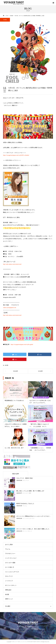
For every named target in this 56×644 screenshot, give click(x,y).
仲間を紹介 (8, 590)
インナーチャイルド (11, 558)
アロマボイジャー (10, 554)
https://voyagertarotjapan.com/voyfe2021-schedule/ (16, 155)
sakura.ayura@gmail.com (10, 308)
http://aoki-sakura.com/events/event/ (12, 264)
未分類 (7, 365)
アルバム (8, 549)
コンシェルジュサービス (12, 572)
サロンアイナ (9, 576)
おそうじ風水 (9, 545)
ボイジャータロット (11, 585)
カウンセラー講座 (10, 563)
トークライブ (9, 581)
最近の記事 (16, 474)
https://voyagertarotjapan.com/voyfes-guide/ (22, 344)
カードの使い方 (10, 567)
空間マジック (9, 599)
